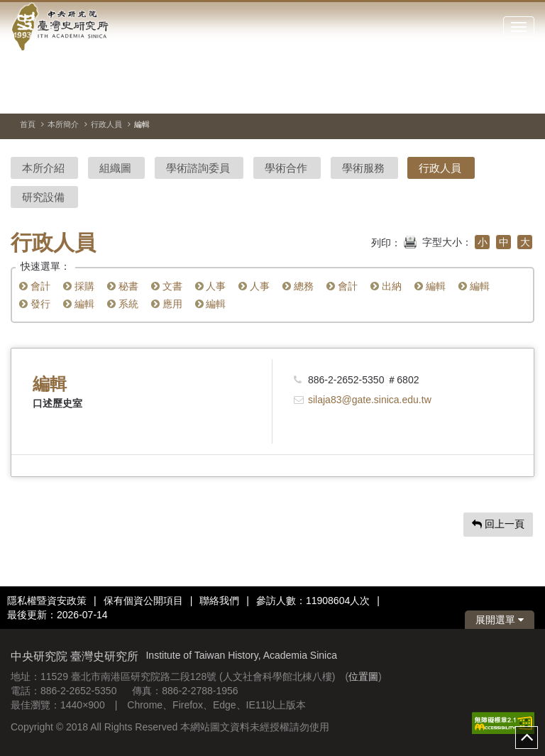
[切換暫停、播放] (473, 95)
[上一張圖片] (498, 95)
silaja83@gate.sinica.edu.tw (370, 400)
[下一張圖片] (524, 95)
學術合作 (286, 168)
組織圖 (115, 168)
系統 (123, 304)
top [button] (527, 738)
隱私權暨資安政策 (47, 601)
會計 (35, 286)
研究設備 (43, 197)
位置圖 (363, 676)
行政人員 (106, 124)
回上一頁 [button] (498, 524)
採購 (79, 286)
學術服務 (363, 168)
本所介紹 (43, 168)
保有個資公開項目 (143, 601)
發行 (35, 304)
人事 (211, 286)
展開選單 (500, 620)
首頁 (28, 124)
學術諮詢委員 (198, 168)
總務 (298, 286)
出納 (386, 286)
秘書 (123, 286)
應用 (167, 304)
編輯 (430, 286)
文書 (167, 286)
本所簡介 (63, 124)
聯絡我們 (219, 601)
